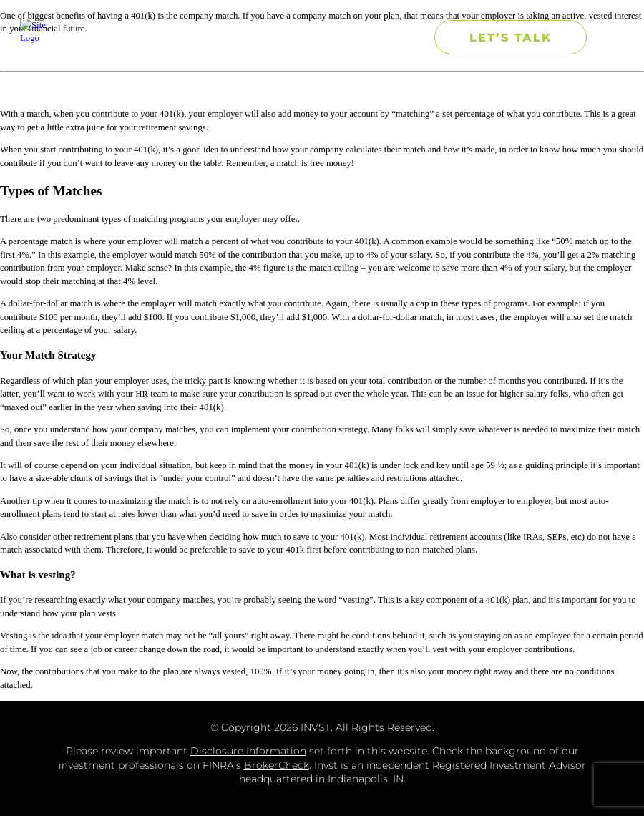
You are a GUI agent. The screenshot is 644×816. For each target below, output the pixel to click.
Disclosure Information (248, 751)
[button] (403, 38)
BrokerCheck (277, 765)
